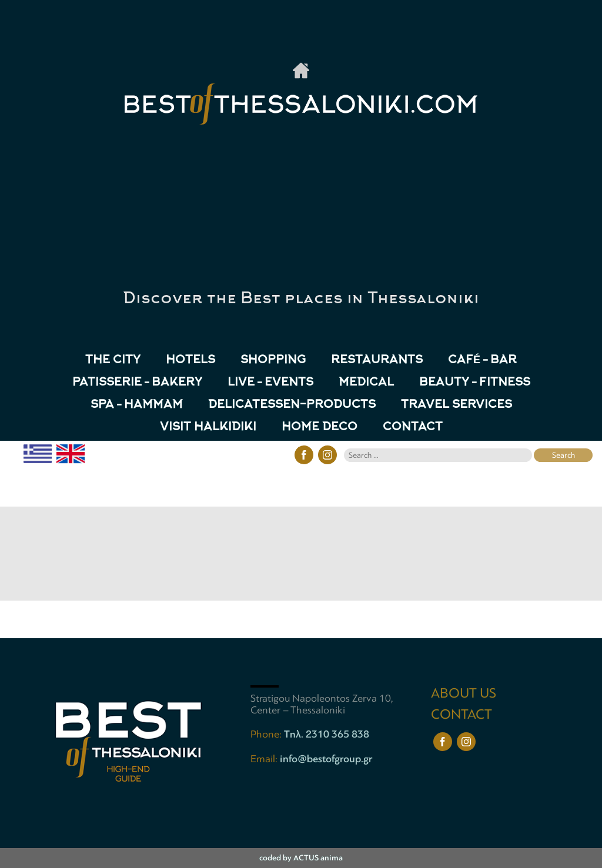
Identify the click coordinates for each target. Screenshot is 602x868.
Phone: (267, 734)
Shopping (273, 361)
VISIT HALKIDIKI (208, 428)
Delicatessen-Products (292, 405)
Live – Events (270, 383)
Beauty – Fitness (475, 383)
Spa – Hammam (137, 405)
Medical (366, 383)
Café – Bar (482, 361)
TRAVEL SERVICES (456, 405)
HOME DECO (320, 428)
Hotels (190, 361)
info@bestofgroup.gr (326, 759)
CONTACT (413, 428)
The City (113, 361)
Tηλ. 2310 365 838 (327, 734)
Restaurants (377, 361)
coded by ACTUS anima (301, 858)
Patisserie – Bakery (137, 383)
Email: (265, 759)
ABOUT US (464, 693)
